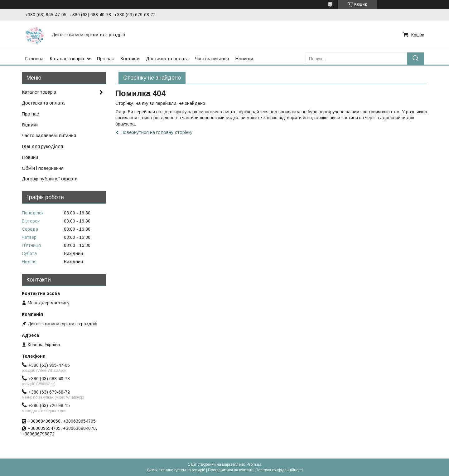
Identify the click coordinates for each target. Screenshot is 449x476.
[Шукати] (415, 59)
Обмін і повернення (43, 168)
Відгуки (30, 125)
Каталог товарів (67, 59)
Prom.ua (254, 464)
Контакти (130, 59)
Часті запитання (212, 59)
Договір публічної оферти (50, 179)
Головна (34, 59)
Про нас (106, 59)
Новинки (244, 59)
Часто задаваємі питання (49, 135)
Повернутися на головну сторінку (157, 132)
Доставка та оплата (167, 59)
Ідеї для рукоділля (42, 146)
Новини (30, 157)
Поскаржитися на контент (230, 470)
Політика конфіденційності (279, 470)
